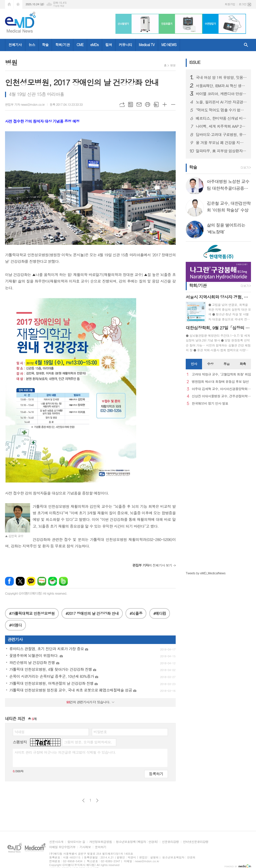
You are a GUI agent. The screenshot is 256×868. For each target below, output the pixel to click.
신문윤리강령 (170, 842)
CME (80, 45)
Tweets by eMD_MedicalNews (206, 573)
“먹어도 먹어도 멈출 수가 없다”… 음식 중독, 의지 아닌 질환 (221, 110)
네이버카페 (53, 581)
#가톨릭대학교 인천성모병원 (32, 613)
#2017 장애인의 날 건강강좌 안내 (92, 613)
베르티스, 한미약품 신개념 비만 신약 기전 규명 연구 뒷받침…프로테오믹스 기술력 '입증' (221, 118)
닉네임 (19, 732)
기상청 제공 (59, 6)
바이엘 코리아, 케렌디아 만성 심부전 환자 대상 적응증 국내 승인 (221, 94)
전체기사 (15, 45)
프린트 (148, 104)
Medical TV (147, 45)
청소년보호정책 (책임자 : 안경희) (137, 842)
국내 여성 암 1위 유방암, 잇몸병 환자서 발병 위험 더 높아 (221, 77)
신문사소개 (56, 842)
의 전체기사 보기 (152, 565)
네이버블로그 (42, 581)
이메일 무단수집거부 (62, 847)
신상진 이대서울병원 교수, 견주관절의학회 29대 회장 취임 (221, 396)
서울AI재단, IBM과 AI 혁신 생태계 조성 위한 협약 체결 (221, 86)
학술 (45, 45)
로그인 (243, 4)
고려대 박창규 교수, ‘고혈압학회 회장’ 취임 (221, 374)
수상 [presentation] (210, 364)
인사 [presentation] (194, 364)
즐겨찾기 (18, 4)
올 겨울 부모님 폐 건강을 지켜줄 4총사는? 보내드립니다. (221, 143)
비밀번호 (100, 732)
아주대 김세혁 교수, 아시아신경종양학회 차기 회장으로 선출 (221, 389)
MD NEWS (169, 45)
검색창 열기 (246, 45)
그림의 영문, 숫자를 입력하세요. (88, 742)
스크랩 (156, 104)
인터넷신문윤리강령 (196, 842)
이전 (83, 800)
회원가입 (230, 4)
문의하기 (101, 847)
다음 (97, 800)
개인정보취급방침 (100, 842)
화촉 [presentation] (243, 364)
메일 (139, 104)
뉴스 (32, 45)
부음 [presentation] (226, 364)
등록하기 (156, 774)
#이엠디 (15, 625)
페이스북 (9, 581)
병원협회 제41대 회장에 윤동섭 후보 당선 (220, 382)
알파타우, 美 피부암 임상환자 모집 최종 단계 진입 (221, 151)
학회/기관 (62, 45)
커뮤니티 (125, 45)
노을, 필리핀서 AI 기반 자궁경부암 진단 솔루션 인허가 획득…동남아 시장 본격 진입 (221, 102)
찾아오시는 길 (76, 842)
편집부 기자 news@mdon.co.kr (25, 104)
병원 (173, 65)
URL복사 (122, 104)
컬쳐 (109, 45)
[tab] (194, 364)
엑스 (20, 581)
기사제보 (85, 847)
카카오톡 (31, 581)
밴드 (63, 581)
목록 (131, 104)
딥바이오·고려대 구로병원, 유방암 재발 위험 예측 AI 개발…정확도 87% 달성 (221, 135)
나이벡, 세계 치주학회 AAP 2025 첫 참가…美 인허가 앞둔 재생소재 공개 (221, 126)
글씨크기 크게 (165, 104)
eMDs (94, 45)
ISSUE (195, 62)
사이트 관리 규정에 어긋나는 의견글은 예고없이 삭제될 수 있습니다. (65, 752)
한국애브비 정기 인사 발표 (210, 404)
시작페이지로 (9, 4)
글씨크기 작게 (173, 104)
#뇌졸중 (136, 613)
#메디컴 (160, 613)
